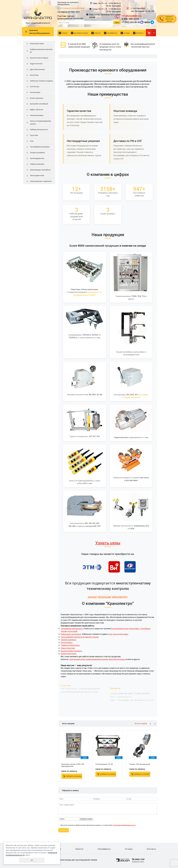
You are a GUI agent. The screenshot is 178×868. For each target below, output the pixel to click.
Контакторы (35, 86)
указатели (72, 631)
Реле (32, 141)
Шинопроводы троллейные (40, 170)
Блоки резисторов (37, 44)
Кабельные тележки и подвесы (42, 81)
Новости (97, 33)
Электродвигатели (37, 175)
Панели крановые (37, 115)
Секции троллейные (37, 153)
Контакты (140, 33)
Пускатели (34, 135)
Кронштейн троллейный (39, 104)
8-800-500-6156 (130, 19)
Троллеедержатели (37, 158)
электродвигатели (77, 659)
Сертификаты (112, 33)
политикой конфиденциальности (124, 825)
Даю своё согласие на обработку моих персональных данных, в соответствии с (98, 825)
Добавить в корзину (74, 776)
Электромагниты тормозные (41, 181)
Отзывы (127, 33)
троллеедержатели (120, 629)
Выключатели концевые (39, 58)
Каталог (65, 33)
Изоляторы (34, 75)
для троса (113, 634)
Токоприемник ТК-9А (104, 764)
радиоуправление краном (97, 659)
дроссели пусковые (117, 659)
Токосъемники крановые (71, 637)
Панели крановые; (69, 640)
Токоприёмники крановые (40, 147)
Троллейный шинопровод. (72, 629)
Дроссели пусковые (37, 69)
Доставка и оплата (81, 33)
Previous (150, 724)
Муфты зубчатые (37, 110)
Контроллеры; (67, 642)
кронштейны (134, 629)
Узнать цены (108, 543)
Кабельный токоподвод (71, 634)
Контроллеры (35, 92)
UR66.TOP (138, 859)
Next (155, 724)
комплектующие (91, 637)
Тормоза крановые (37, 164)
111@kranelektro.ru (131, 16)
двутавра (124, 634)
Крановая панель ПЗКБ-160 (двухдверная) (73, 765)
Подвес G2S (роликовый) (140, 764)
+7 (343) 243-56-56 (131, 22)
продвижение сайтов (138, 862)
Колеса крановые (37, 98)
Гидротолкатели (36, 64)
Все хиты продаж (141, 723)
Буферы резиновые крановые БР (41, 51)
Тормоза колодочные (70, 645)
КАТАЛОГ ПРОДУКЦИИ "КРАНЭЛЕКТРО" (108, 597)
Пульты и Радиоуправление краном (40, 122)
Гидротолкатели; (68, 648)
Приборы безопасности (39, 129)
